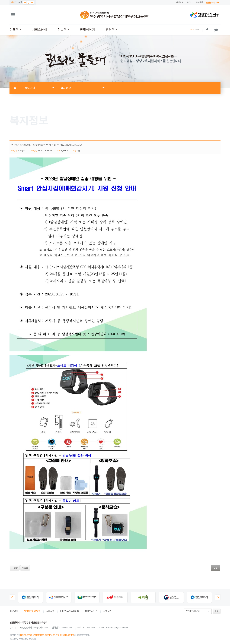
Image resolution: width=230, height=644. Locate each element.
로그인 (189, 3)
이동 (217, 611)
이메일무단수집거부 (70, 611)
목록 (215, 568)
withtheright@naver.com (117, 628)
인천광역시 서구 (212, 3)
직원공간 (107, 611)
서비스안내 (39, 30)
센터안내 (111, 30)
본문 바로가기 (0, 0)
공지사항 (50, 611)
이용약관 (14, 611)
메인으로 (180, 3)
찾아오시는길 (91, 611)
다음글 (25, 568)
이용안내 (15, 30)
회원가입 (199, 3)
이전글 (15, 568)
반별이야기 (87, 30)
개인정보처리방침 (32, 611)
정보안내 (63, 30)
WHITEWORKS (31, 639)
